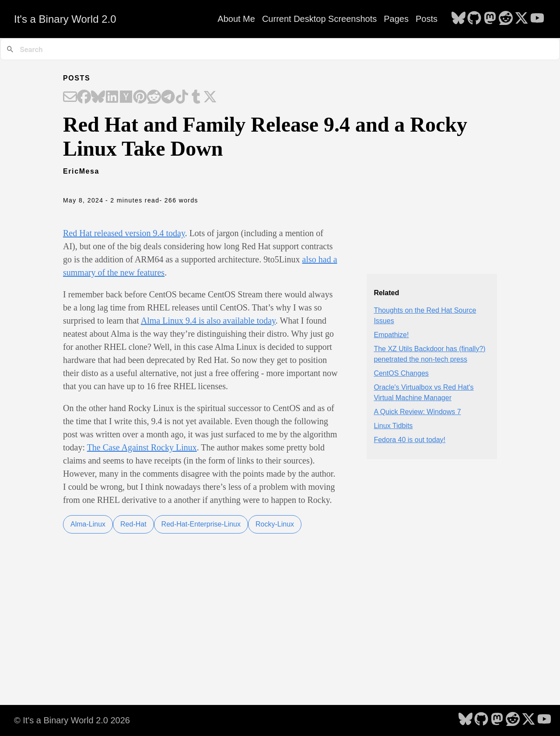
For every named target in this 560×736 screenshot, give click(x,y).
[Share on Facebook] (84, 98)
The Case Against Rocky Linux (142, 447)
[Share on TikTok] (182, 98)
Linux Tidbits (393, 426)
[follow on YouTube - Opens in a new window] (537, 19)
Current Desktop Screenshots (319, 19)
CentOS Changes (401, 373)
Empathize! (391, 335)
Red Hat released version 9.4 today (124, 233)
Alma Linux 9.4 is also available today (208, 321)
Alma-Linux (88, 524)
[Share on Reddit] (154, 98)
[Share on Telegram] (168, 98)
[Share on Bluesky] (98, 98)
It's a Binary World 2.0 (65, 19)
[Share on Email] (70, 98)
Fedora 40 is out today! (409, 440)
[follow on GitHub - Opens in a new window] (474, 19)
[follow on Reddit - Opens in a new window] (506, 19)
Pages (396, 19)
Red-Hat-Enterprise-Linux (201, 524)
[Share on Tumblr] (196, 98)
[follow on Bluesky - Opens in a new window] (458, 19)
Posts (427, 19)
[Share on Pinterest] (140, 98)
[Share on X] (210, 98)
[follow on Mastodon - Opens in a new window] (490, 19)
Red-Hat (133, 524)
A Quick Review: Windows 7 (417, 412)
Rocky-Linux (275, 524)
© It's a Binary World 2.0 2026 (72, 720)
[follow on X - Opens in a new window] (521, 19)
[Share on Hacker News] (126, 98)
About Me (236, 19)
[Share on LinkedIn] (112, 98)
